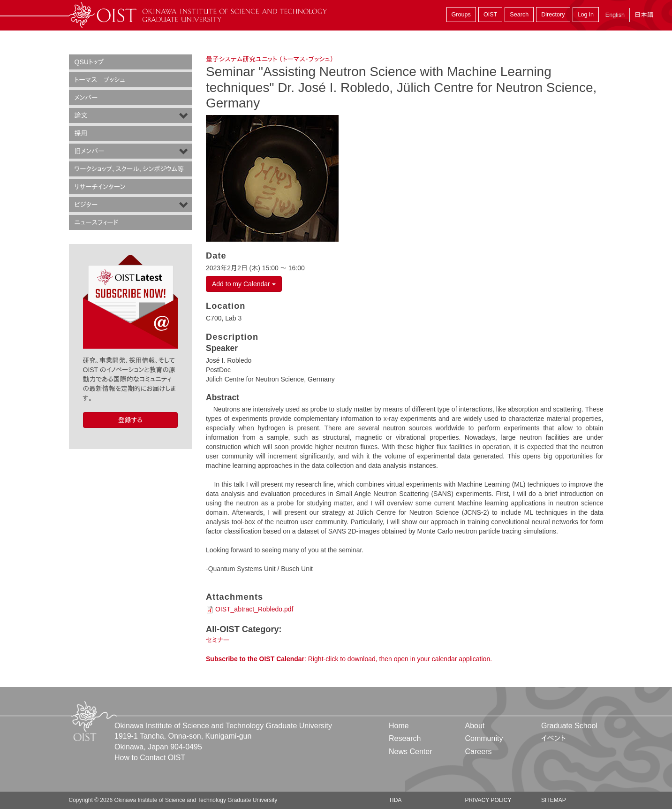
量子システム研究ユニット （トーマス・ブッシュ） (270, 59)
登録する (130, 420)
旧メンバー (90, 151)
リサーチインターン (100, 187)
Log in (586, 15)
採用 (81, 133)
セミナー (218, 640)
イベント (554, 738)
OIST (490, 15)
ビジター (86, 205)
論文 (81, 115)
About (475, 726)
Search (519, 15)
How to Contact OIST (150, 758)
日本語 (644, 15)
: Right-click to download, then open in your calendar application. (349, 659)
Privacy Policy (488, 800)
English (615, 15)
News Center (410, 752)
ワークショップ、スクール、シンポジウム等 (129, 169)
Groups (461, 15)
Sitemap (554, 800)
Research (405, 738)
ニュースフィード (97, 222)
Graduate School (569, 726)
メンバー (86, 98)
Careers (478, 752)
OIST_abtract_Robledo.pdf (254, 609)
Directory (553, 15)
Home (399, 726)
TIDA (395, 800)
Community (484, 738)
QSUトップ (89, 62)
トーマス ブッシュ (100, 80)
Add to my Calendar (244, 284)
